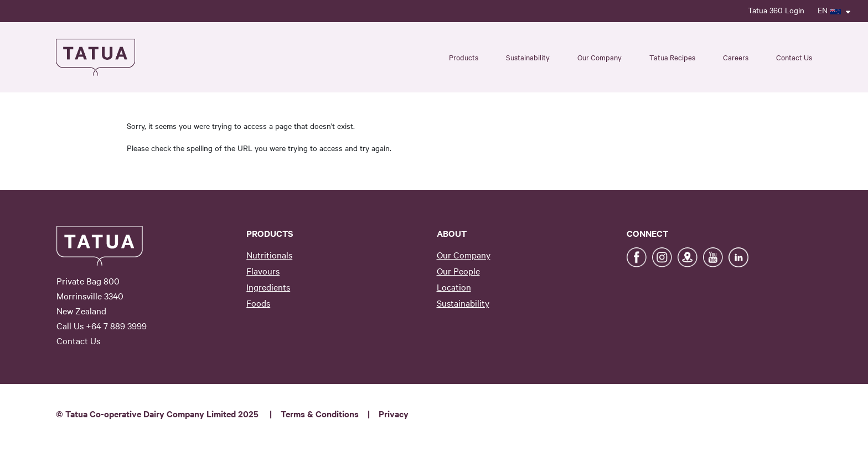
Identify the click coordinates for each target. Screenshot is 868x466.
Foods (258, 303)
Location (454, 287)
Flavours (263, 271)
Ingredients (268, 287)
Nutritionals (269, 255)
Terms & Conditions (320, 413)
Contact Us (794, 57)
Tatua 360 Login (776, 10)
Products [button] (464, 57)
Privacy (394, 413)
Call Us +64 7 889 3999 (102, 325)
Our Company (464, 255)
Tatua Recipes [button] (672, 57)
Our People (458, 271)
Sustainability (463, 303)
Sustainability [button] (528, 57)
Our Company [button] (600, 57)
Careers (736, 57)
